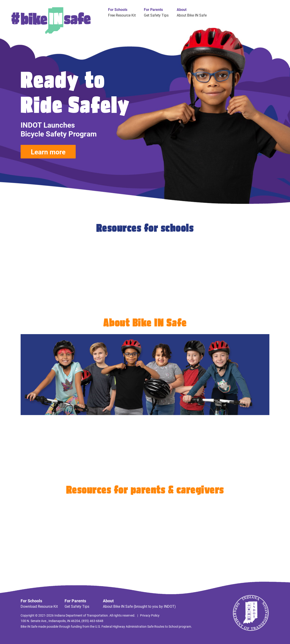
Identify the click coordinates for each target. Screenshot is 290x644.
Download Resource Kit (39, 606)
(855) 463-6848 (92, 621)
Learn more (48, 152)
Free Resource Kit (122, 15)
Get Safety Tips (156, 15)
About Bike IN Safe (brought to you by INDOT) (139, 606)
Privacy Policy (150, 615)
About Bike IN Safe (192, 15)
